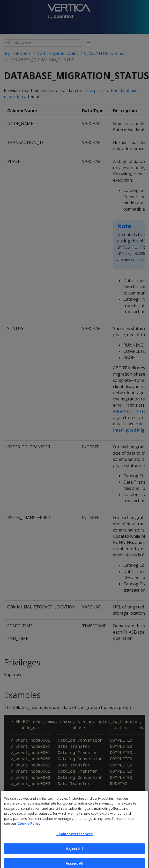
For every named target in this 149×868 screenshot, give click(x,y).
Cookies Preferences (74, 839)
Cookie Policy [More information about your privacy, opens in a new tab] (29, 828)
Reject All (74, 853)
